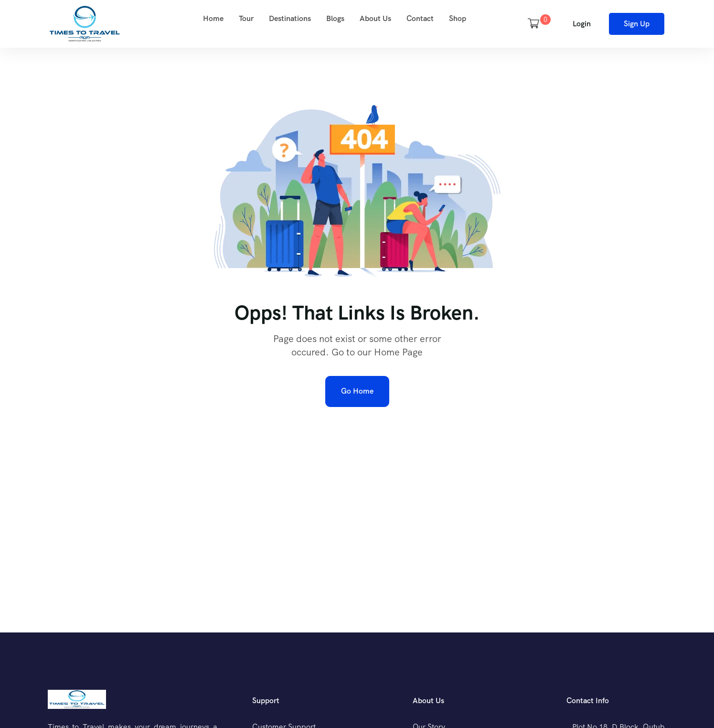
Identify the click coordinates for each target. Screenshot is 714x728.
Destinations (290, 18)
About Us (375, 18)
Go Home (357, 391)
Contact (420, 18)
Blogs (335, 18)
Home (213, 18)
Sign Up (637, 24)
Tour (246, 18)
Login (582, 24)
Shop (458, 18)
